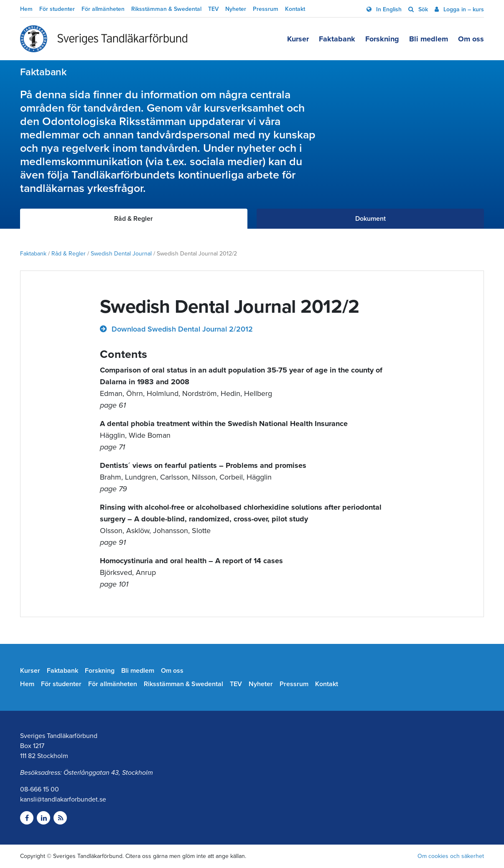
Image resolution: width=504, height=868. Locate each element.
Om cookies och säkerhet (451, 856)
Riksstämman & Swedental (166, 9)
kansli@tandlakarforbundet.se (63, 799)
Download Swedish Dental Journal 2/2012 (181, 329)
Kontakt (295, 9)
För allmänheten (103, 9)
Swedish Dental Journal (121, 254)
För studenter (57, 9)
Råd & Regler (69, 254)
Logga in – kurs (463, 9)
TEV (213, 9)
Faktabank (337, 39)
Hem (26, 9)
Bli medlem (429, 39)
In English (388, 9)
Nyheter (236, 9)
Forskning (382, 39)
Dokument (370, 219)
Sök (422, 9)
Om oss (471, 39)
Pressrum (266, 9)
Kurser (298, 39)
